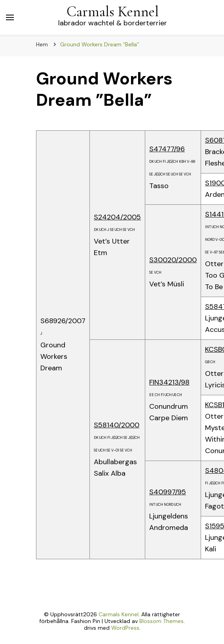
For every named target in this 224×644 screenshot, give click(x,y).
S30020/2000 (173, 260)
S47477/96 (167, 149)
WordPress (125, 628)
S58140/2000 (117, 425)
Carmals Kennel (113, 12)
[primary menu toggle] (10, 17)
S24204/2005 (117, 217)
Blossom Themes (161, 621)
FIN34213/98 (169, 382)
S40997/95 (168, 492)
